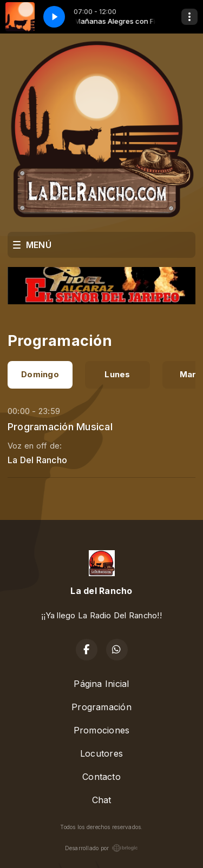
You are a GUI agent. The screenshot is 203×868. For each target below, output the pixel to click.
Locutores (101, 753)
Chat (102, 800)
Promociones (102, 730)
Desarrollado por (102, 848)
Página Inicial (101, 684)
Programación (101, 707)
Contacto (101, 777)
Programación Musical (60, 426)
